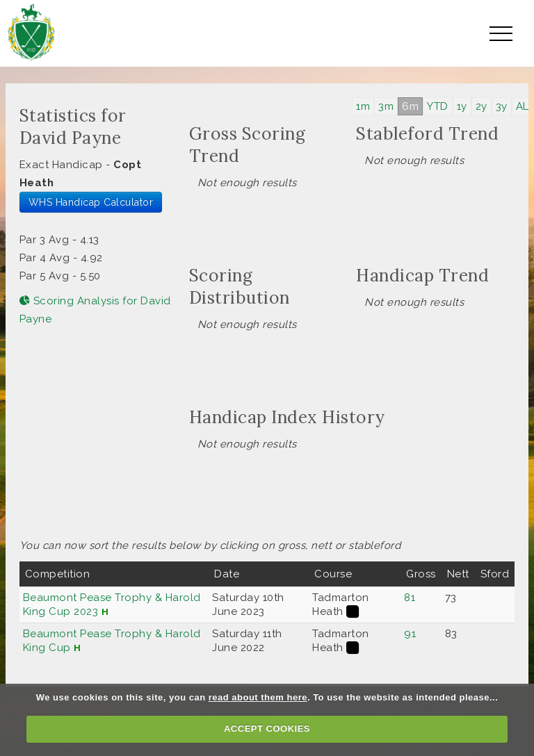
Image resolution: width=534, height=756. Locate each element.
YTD (438, 106)
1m (363, 106)
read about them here (258, 697)
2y (482, 106)
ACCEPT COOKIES (267, 729)
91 (410, 634)
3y (502, 106)
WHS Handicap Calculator (91, 202)
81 (410, 598)
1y (462, 106)
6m (410, 106)
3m (386, 106)
